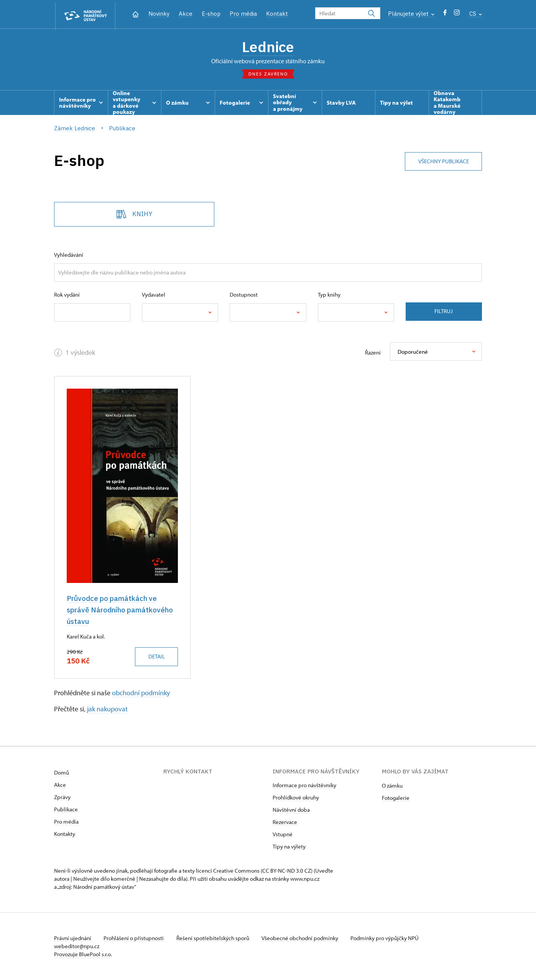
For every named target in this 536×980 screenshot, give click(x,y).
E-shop (211, 14)
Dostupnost (244, 295)
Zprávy (62, 797)
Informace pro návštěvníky (304, 785)
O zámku (392, 786)
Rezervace (285, 822)
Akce (186, 14)
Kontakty (65, 834)
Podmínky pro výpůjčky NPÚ (389, 938)
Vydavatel (154, 295)
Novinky (159, 14)
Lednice (268, 47)
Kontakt (277, 14)
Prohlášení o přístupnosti (135, 938)
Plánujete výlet (411, 14)
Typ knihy (329, 295)
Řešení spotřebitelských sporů (215, 938)
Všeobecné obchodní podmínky (303, 938)
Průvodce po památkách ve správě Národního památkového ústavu (121, 611)
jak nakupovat (107, 709)
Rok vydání (67, 295)
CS (476, 14)
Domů (62, 773)
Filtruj (444, 312)
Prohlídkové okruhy (296, 798)
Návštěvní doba (291, 810)
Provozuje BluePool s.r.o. (83, 955)
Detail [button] (155, 657)
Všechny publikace (442, 161)
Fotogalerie (396, 798)
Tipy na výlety (289, 847)
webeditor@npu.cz (77, 946)
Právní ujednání (73, 938)
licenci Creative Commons (228, 871)
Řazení (373, 354)
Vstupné (283, 835)
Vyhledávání (69, 255)
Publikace (66, 810)
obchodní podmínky (141, 694)
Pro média (243, 14)
